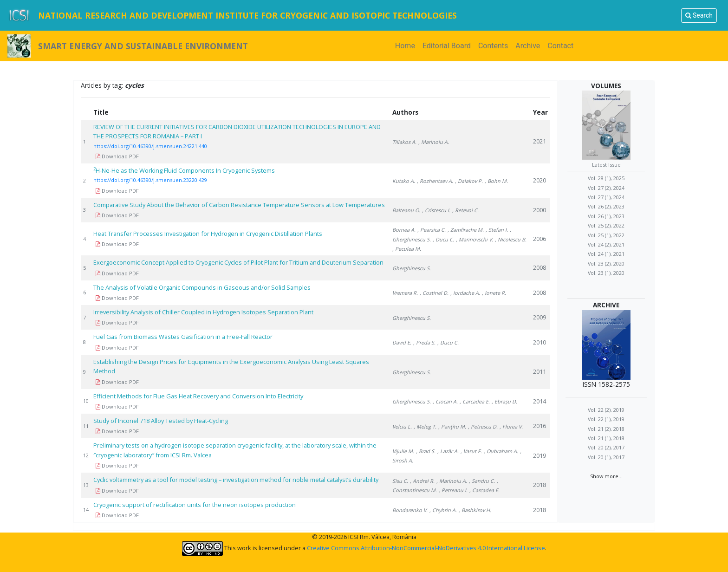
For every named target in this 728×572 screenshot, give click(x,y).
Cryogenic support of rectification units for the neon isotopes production (195, 505)
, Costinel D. (434, 293)
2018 (539, 485)
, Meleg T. (425, 426)
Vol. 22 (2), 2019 (606, 410)
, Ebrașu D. (504, 401)
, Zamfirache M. (466, 230)
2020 (539, 180)
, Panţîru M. (452, 426)
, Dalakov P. (469, 181)
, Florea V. (511, 426)
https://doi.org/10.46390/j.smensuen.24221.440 (150, 146)
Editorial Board (447, 46)
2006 (539, 239)
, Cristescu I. (436, 210)
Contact (560, 46)
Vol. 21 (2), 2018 (606, 429)
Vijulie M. (403, 451)
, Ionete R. (494, 293)
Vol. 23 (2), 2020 (606, 263)
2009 (539, 317)
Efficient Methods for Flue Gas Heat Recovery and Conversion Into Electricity (198, 396)
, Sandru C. (482, 481)
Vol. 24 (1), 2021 (606, 254)
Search (699, 15)
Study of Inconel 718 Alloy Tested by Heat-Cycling (161, 421)
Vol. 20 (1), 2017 (606, 457)
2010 (539, 342)
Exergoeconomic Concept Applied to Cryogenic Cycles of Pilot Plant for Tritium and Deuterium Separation (238, 262)
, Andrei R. (422, 481)
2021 (539, 141)
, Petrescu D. (483, 426)
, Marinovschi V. (474, 239)
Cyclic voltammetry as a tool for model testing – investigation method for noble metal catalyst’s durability (236, 480)
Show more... (606, 476)
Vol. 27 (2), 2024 (606, 188)
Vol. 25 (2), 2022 (606, 225)
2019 (539, 455)
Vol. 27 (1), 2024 (606, 197)
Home (407, 45)
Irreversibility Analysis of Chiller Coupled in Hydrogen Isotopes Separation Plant (203, 312)
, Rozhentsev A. (435, 181)
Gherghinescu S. (412, 268)
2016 (539, 426)
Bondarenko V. (410, 510)
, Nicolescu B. (511, 239)
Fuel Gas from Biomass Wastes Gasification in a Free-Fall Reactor (183, 337)
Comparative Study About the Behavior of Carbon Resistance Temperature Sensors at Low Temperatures (239, 205)
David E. (402, 342)
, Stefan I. (497, 230)
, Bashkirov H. (475, 510)
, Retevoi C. (465, 210)
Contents (493, 46)
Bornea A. (404, 230)
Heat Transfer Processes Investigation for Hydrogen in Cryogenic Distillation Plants (208, 234)
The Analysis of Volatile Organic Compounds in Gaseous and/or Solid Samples (202, 287)
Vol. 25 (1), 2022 (606, 235)
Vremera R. (405, 293)
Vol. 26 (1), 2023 (606, 216)
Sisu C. (400, 481)
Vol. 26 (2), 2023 (606, 206)
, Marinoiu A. (434, 142)
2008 (539, 267)
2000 (539, 210)
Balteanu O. (406, 210)
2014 (539, 401)
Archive (528, 46)
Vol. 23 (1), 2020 (606, 273)
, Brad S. (426, 451)
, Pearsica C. (432, 230)
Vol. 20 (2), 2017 (606, 447)
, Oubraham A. (501, 451)
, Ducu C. (443, 239)
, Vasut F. (471, 451)
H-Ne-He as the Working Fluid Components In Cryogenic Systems (184, 170)
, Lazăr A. (448, 451)
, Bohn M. (496, 181)
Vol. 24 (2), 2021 (606, 244)
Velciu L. (402, 426)
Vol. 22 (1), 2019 (606, 419)
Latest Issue (606, 165)
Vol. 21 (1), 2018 (606, 438)
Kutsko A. (404, 181)
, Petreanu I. (453, 490)
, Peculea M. (407, 249)
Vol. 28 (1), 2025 (606, 178)
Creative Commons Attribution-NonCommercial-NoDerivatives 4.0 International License (426, 548)
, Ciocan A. (445, 401)
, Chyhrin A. (443, 510)
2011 (539, 371)
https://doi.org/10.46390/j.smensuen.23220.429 (150, 180)
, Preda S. (424, 342)
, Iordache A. (465, 293)
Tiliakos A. (404, 142)
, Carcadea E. (475, 401)
